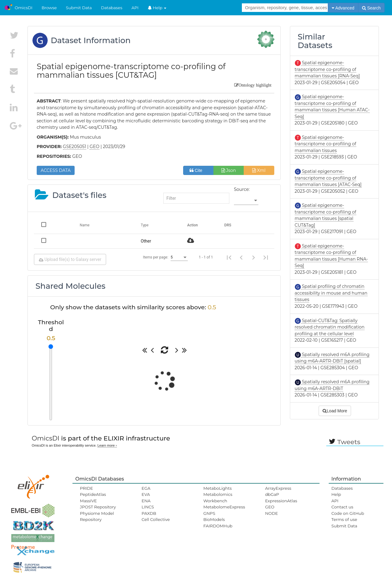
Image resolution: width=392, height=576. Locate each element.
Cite (198, 170)
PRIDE (86, 488)
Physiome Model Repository (97, 516)
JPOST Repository (98, 507)
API (135, 8)
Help (157, 8)
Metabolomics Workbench (218, 497)
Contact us (342, 507)
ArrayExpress (278, 488)
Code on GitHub (348, 513)
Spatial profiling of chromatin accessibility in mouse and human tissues (331, 293)
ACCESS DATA (56, 170)
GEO (270, 507)
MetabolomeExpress (224, 507)
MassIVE (88, 501)
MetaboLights (218, 488)
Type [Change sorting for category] (145, 225)
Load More (335, 411)
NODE (272, 513)
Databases (112, 8)
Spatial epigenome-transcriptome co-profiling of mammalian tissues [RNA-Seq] (327, 69)
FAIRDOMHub (218, 526)
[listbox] (246, 201)
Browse (49, 8)
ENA (146, 501)
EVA (146, 494)
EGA (146, 488)
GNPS (209, 513)
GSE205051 (75, 147)
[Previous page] (241, 257)
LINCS (148, 507)
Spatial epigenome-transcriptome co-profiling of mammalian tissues (325, 144)
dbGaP (272, 494)
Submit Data (79, 8)
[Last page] (266, 257)
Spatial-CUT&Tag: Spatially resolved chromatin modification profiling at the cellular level (330, 327)
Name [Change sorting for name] (85, 225)
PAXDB (149, 513)
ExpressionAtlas (281, 501)
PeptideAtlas (93, 494)
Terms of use (344, 519)
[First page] (229, 257)
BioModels (214, 519)
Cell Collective (156, 519)
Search (371, 8)
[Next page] (253, 257)
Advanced (343, 8)
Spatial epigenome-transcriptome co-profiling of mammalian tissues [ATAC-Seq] (328, 178)
